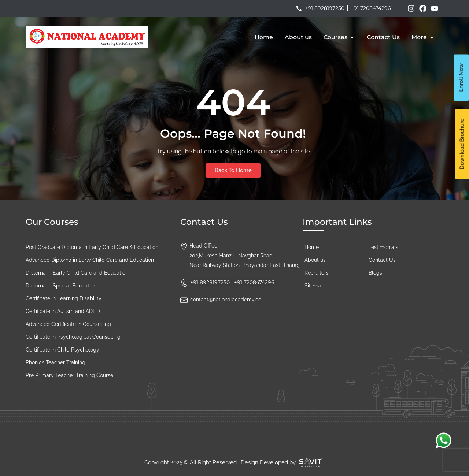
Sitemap (315, 286)
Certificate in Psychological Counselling (73, 337)
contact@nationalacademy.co (226, 300)
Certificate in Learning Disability (64, 298)
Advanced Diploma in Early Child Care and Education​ (90, 260)
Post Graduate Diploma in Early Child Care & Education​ (92, 247)
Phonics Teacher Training (56, 362)
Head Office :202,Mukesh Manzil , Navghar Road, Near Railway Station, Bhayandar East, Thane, (244, 255)
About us (315, 260)
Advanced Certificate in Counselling (68, 324)
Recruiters (317, 273)
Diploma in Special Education (61, 286)
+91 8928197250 (210, 282)
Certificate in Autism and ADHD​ (63, 311)
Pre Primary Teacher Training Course (69, 375)
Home (312, 247)
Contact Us (382, 260)
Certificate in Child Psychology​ (62, 350)
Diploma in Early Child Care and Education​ (77, 273)
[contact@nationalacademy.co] (184, 298)
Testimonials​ (383, 247)
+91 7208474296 (254, 282)
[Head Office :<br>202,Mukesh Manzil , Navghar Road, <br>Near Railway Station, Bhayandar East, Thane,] (184, 245)
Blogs (375, 273)
